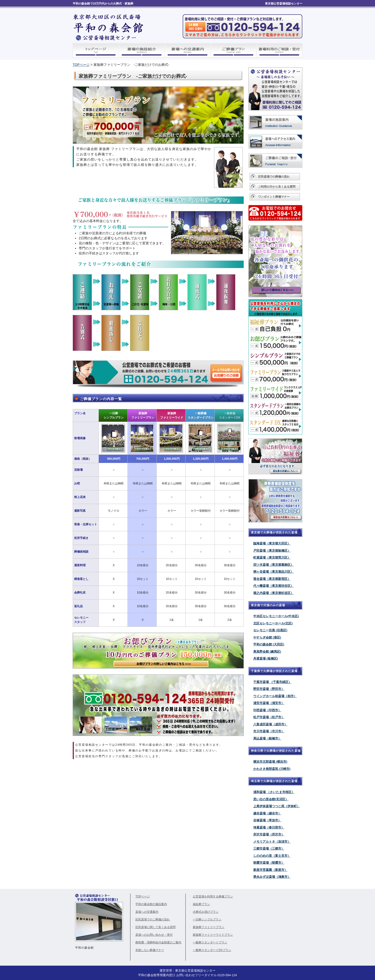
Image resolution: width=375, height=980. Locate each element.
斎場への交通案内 (147, 912)
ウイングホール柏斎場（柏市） (275, 696)
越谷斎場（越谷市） (267, 813)
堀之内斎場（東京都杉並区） (273, 593)
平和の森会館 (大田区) (269, 644)
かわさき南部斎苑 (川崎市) (272, 769)
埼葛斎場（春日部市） (269, 827)
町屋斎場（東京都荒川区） (272, 557)
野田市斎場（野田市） (269, 689)
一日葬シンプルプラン (207, 919)
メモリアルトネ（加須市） (272, 842)
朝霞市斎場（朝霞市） (269, 863)
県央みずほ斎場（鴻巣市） (272, 877)
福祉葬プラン (201, 904)
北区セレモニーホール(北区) (273, 623)
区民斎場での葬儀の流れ (274, 177)
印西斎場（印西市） (267, 710)
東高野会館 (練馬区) (267, 652)
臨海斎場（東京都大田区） (272, 543)
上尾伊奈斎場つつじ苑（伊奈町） (277, 806)
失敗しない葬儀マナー (150, 950)
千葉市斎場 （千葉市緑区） (272, 682)
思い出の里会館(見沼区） (271, 799)
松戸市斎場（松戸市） (269, 717)
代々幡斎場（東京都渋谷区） (273, 586)
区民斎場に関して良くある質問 (155, 927)
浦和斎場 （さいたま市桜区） (274, 792)
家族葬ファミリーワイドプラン (213, 935)
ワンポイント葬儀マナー (274, 197)
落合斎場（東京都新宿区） (272, 579)
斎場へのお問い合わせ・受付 (154, 935)
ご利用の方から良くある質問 (277, 187)
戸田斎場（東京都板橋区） (272, 551)
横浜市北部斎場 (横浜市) (270, 762)
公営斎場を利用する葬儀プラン (213, 896)
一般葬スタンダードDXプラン (212, 950)
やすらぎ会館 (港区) (267, 637)
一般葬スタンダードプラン (210, 942)
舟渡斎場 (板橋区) (266, 658)
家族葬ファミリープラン (209, 927)
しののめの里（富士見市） (272, 856)
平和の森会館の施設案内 (151, 904)
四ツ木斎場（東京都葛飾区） (273, 565)
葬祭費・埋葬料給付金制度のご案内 (158, 942)
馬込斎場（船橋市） (267, 738)
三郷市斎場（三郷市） (269, 848)
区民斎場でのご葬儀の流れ (153, 919)
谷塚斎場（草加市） (267, 820)
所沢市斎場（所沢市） (269, 834)
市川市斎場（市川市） (269, 731)
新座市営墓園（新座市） (270, 870)
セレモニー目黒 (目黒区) (270, 630)
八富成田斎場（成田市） (270, 724)
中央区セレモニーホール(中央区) (276, 616)
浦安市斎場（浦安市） (269, 703)
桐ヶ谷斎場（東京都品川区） (273, 572)
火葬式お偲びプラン (206, 912)
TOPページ (81, 65)
